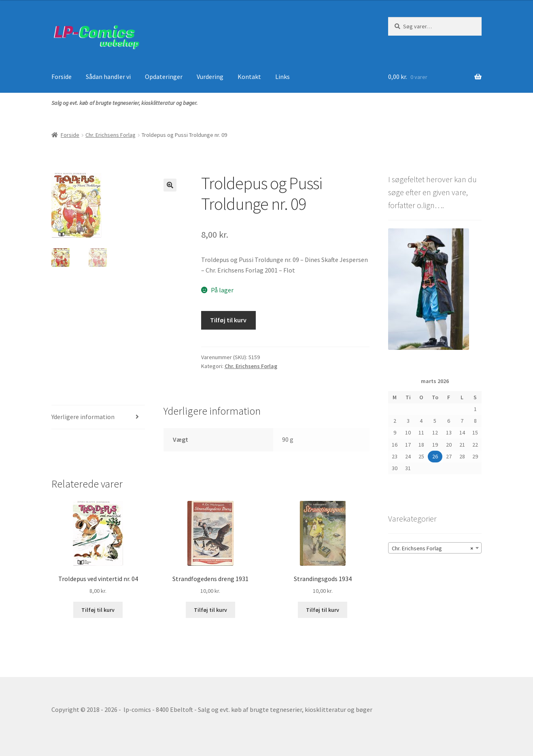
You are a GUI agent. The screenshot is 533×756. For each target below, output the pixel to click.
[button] (170, 185)
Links (282, 77)
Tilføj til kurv (228, 320)
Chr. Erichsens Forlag (110, 135)
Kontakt (249, 77)
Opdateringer (164, 77)
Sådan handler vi (108, 77)
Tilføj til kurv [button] (98, 610)
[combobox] (435, 548)
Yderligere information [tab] (83, 417)
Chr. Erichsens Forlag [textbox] (432, 548)
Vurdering (210, 77)
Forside (62, 77)
